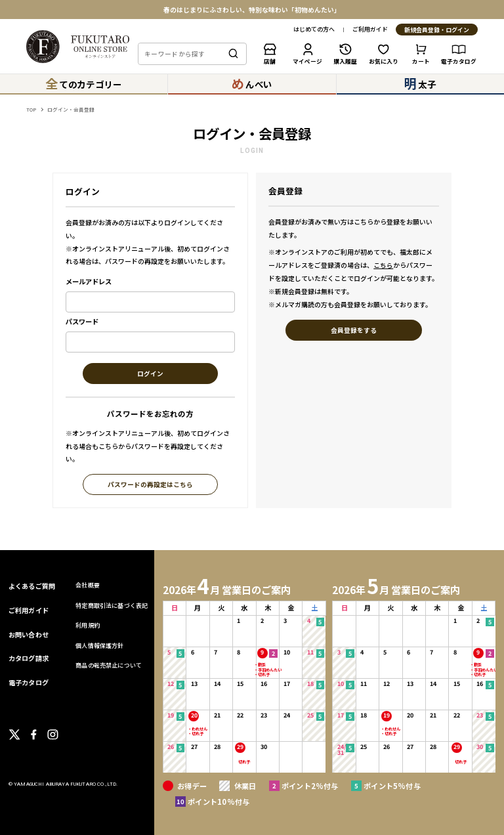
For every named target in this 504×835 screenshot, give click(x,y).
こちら (383, 265)
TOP (31, 109)
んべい (252, 83)
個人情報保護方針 (99, 646)
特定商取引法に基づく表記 (112, 606)
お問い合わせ (29, 634)
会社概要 (88, 585)
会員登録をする (354, 331)
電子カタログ (29, 682)
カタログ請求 (29, 658)
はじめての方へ (314, 30)
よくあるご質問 (32, 586)
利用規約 (88, 625)
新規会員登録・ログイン (437, 30)
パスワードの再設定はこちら (150, 485)
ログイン (150, 374)
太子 (420, 83)
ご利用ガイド (370, 30)
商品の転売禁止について (109, 665)
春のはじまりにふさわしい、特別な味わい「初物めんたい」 (252, 10)
